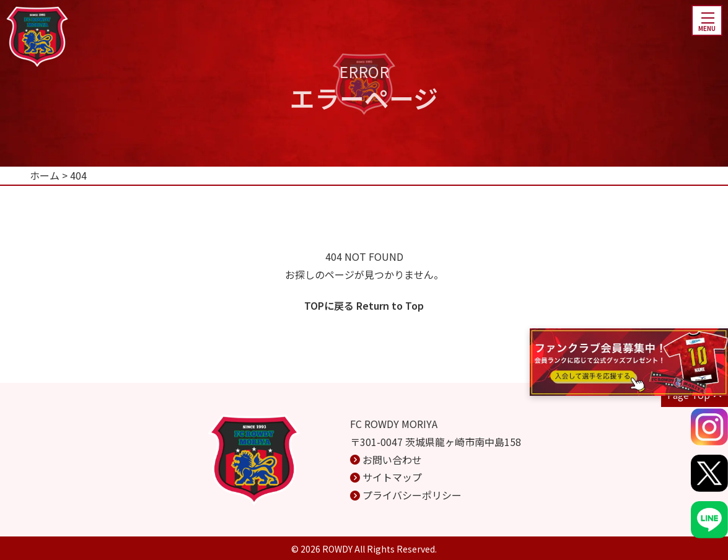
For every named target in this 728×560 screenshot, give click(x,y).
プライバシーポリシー (412, 495)
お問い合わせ (392, 460)
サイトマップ (392, 477)
